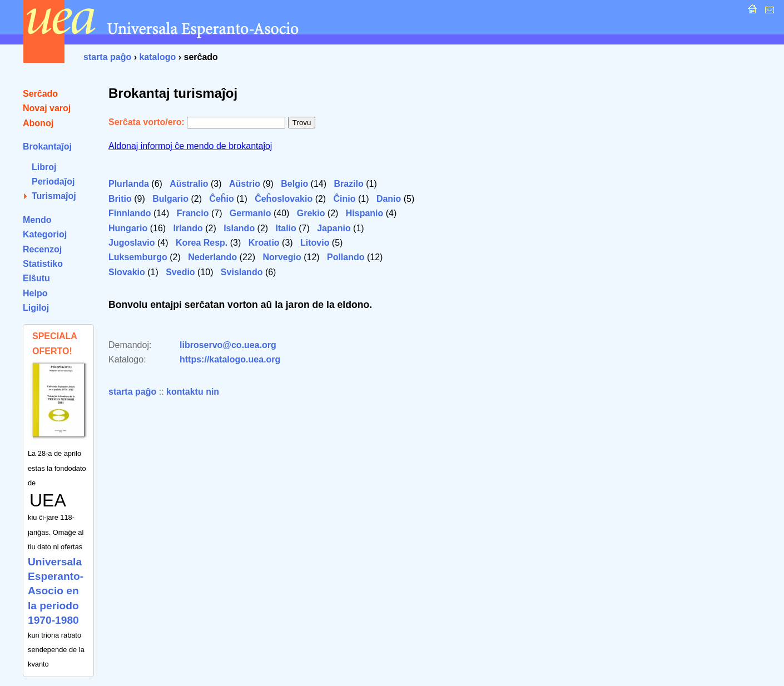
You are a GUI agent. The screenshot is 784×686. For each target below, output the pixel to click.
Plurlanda (129, 184)
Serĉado (40, 94)
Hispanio (365, 213)
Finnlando (130, 213)
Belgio (294, 184)
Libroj (44, 167)
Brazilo (348, 184)
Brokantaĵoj (47, 146)
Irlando (188, 228)
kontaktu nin (193, 392)
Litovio (315, 243)
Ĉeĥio (221, 199)
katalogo (157, 57)
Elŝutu (36, 278)
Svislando (242, 272)
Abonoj (38, 123)
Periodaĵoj (53, 182)
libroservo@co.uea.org (228, 345)
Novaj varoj (47, 108)
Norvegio (282, 257)
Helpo (35, 293)
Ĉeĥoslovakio (284, 199)
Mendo (37, 220)
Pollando (346, 257)
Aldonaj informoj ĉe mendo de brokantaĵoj (190, 146)
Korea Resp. (202, 243)
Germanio (250, 213)
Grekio (311, 213)
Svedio (180, 272)
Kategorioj (45, 234)
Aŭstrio (245, 184)
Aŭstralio (189, 184)
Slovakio (127, 272)
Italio (286, 228)
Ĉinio (345, 199)
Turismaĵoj (54, 196)
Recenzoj (42, 249)
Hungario (128, 228)
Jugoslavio (132, 243)
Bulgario (170, 199)
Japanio (334, 228)
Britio (120, 199)
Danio (389, 199)
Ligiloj (36, 308)
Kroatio (264, 243)
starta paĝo (107, 57)
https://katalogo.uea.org (230, 359)
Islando (239, 228)
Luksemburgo (138, 257)
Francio (193, 213)
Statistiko (43, 264)
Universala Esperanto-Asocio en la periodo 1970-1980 (56, 591)
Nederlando (212, 257)
